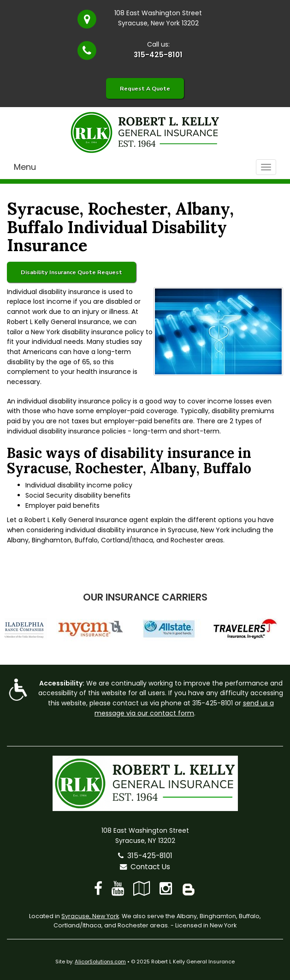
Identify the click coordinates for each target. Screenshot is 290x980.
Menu (25, 167)
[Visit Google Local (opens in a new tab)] (142, 888)
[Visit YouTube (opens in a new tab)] (118, 888)
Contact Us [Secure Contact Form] (145, 867)
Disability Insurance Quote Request (71, 272)
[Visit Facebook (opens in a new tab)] (98, 888)
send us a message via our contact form (184, 708)
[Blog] (189, 888)
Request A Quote (145, 88)
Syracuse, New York (90, 916)
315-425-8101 (158, 55)
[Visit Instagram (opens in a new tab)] (166, 888)
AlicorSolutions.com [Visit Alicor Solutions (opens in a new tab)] (100, 962)
